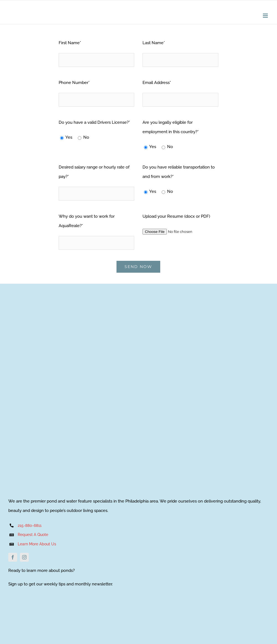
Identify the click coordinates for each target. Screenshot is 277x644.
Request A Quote (33, 535)
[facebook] (13, 557)
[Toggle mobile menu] (266, 16)
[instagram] (24, 557)
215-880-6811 (30, 525)
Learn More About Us (37, 544)
